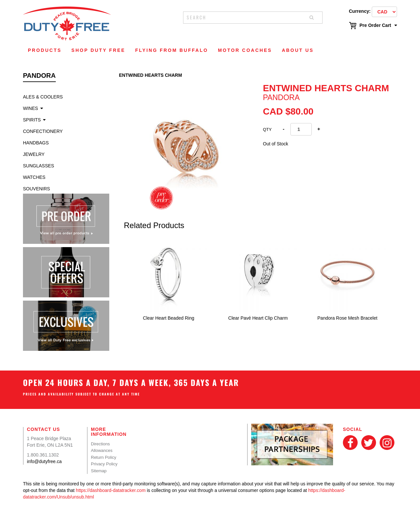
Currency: (360, 11)
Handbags (36, 143)
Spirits (32, 120)
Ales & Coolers (43, 97)
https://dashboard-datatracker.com (111, 490)
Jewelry (34, 154)
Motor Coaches (245, 50)
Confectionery (43, 131)
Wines (31, 108)
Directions (100, 444)
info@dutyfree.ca (44, 461)
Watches (34, 177)
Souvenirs (36, 189)
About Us (298, 50)
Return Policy (104, 457)
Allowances (102, 450)
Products (45, 50)
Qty (267, 129)
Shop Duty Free (98, 50)
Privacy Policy (104, 464)
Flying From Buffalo (172, 50)
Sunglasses (39, 166)
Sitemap (99, 471)
